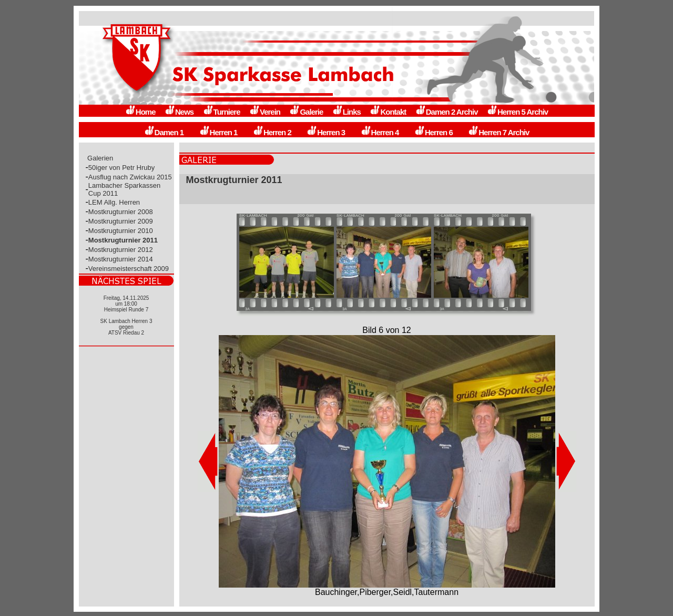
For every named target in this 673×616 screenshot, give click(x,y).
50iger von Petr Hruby (121, 168)
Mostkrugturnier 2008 (121, 212)
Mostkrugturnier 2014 (121, 259)
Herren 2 (272, 132)
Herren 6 (434, 132)
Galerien (100, 158)
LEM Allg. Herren (114, 202)
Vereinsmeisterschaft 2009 (129, 269)
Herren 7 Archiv (498, 132)
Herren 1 (218, 132)
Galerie (306, 112)
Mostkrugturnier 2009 (121, 221)
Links (346, 112)
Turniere (222, 112)
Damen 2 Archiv (447, 112)
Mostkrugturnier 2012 (121, 250)
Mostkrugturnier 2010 (121, 231)
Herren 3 (326, 132)
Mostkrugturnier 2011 (123, 240)
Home (140, 112)
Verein (265, 112)
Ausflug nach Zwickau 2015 (130, 177)
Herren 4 (380, 132)
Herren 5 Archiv (517, 112)
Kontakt (388, 112)
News (179, 112)
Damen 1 (164, 132)
